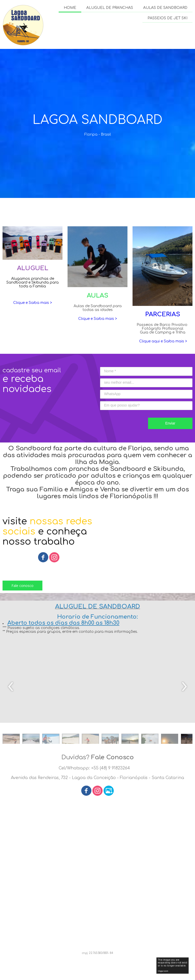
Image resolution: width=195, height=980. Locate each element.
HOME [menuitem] (70, 8)
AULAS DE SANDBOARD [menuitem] (165, 8)
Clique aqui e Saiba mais (161, 341)
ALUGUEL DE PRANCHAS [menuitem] (110, 8)
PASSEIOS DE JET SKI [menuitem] (167, 18)
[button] (22, 586)
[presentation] (11, 687)
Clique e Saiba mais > (33, 303)
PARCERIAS (163, 314)
